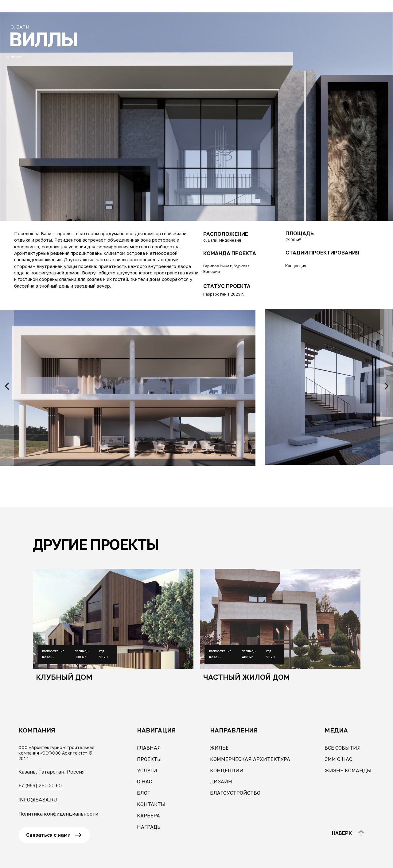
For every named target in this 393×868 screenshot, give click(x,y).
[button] (25, 9)
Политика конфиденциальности (58, 814)
